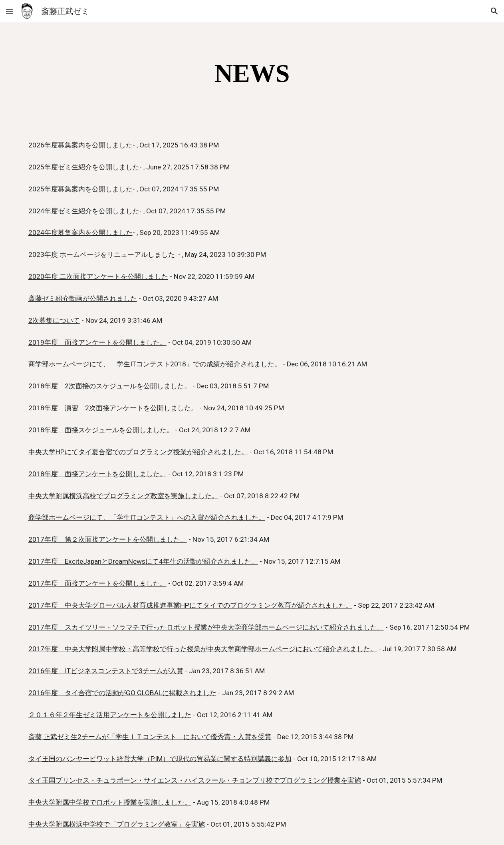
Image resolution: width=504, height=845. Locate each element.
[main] (252, 74)
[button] (10, 11)
